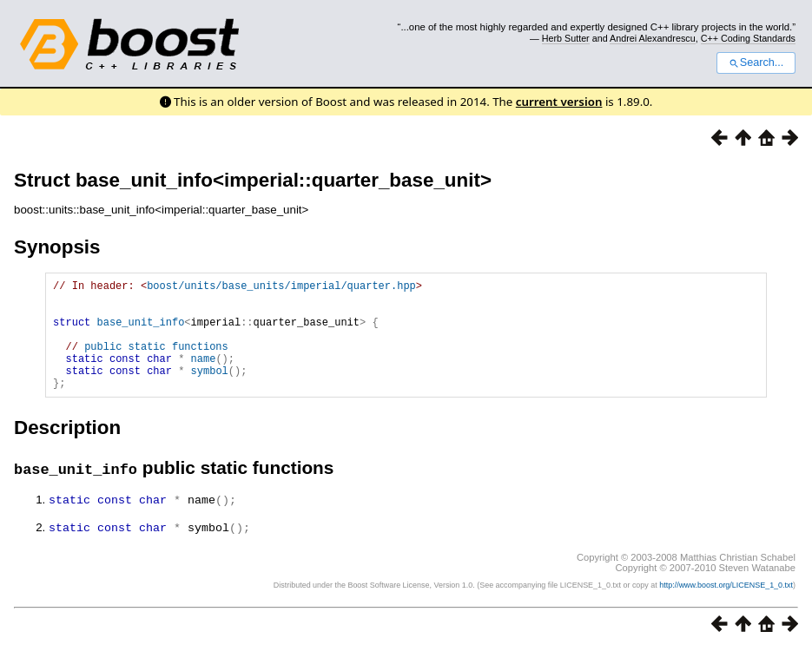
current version (559, 102)
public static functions (156, 362)
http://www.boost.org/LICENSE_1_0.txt (726, 607)
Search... (756, 62)
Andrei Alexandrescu (653, 38)
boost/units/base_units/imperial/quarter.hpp (281, 288)
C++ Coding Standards (748, 38)
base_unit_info (141, 332)
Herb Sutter (566, 38)
